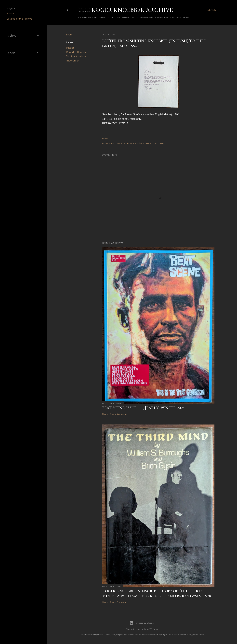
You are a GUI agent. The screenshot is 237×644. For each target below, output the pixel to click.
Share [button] (69, 35)
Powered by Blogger (142, 623)
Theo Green (73, 61)
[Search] (213, 10)
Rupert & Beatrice (76, 52)
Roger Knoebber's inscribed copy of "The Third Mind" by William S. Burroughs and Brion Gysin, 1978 (157, 593)
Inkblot (70, 48)
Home (10, 14)
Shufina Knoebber (76, 56)
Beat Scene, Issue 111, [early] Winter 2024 (144, 408)
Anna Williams (151, 629)
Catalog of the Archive (19, 19)
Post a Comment (118, 414)
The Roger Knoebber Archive (125, 10)
